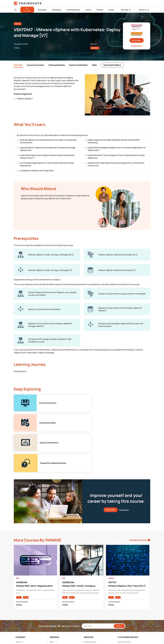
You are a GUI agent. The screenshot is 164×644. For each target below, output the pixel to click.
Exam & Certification (78, 65)
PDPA (120, 606)
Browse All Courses (140, 501)
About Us (143, 10)
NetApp (53, 621)
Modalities (88, 606)
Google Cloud (55, 614)
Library (111, 10)
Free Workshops (73, 10)
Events (88, 10)
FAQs (94, 65)
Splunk (52, 625)
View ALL (53, 632)
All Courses (27, 10)
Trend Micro (54, 628)
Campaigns (57, 10)
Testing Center (89, 614)
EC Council (54, 610)
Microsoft (53, 617)
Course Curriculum (35, 65)
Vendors (100, 10)
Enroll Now (137, 40)
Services (125, 10)
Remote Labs (89, 610)
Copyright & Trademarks (127, 610)
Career (18, 606)
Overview (18, 65)
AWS (51, 602)
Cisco (52, 606)
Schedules (42, 10)
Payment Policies (124, 602)
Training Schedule (57, 65)
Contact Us (20, 610)
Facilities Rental (90, 602)
